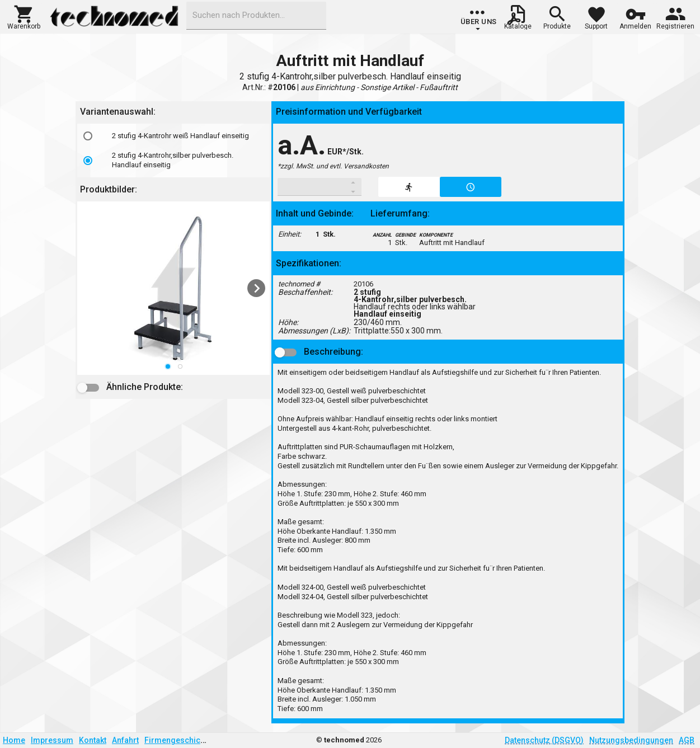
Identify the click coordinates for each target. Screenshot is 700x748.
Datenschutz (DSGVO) (544, 740)
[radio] (88, 136)
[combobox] (256, 16)
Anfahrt (125, 740)
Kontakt (93, 740)
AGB (687, 740)
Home (14, 740)
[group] (479, 20)
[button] (24, 16)
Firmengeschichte (178, 740)
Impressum (52, 740)
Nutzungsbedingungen (631, 740)
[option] (173, 136)
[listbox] (173, 150)
